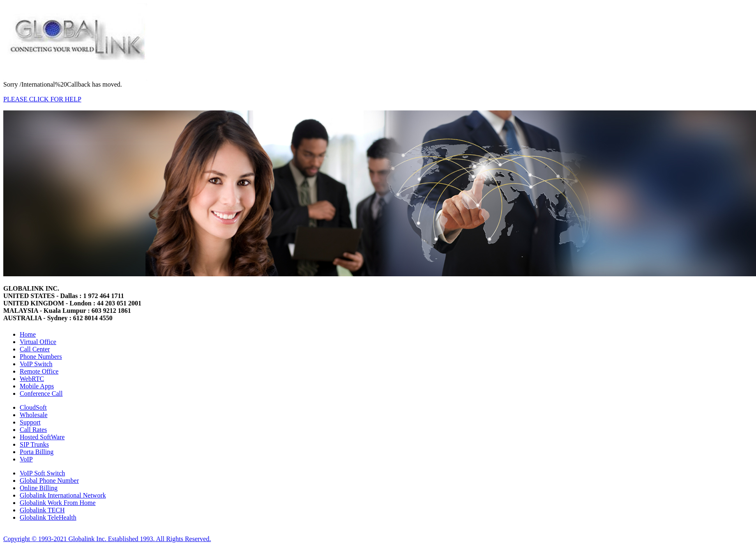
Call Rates (33, 430)
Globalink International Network (63, 495)
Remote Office (39, 371)
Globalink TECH (42, 510)
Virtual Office (38, 342)
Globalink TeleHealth (48, 517)
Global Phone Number (49, 481)
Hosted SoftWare (42, 437)
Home (28, 334)
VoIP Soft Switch (42, 473)
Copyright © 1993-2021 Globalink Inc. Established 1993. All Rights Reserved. (107, 539)
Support (30, 422)
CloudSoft (33, 407)
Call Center (35, 349)
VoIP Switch (36, 364)
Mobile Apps (37, 386)
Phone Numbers (41, 357)
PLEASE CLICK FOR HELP (42, 99)
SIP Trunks (34, 444)
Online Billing (39, 488)
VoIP (26, 459)
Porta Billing (37, 452)
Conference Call (41, 393)
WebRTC (32, 379)
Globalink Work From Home (58, 503)
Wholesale (34, 415)
